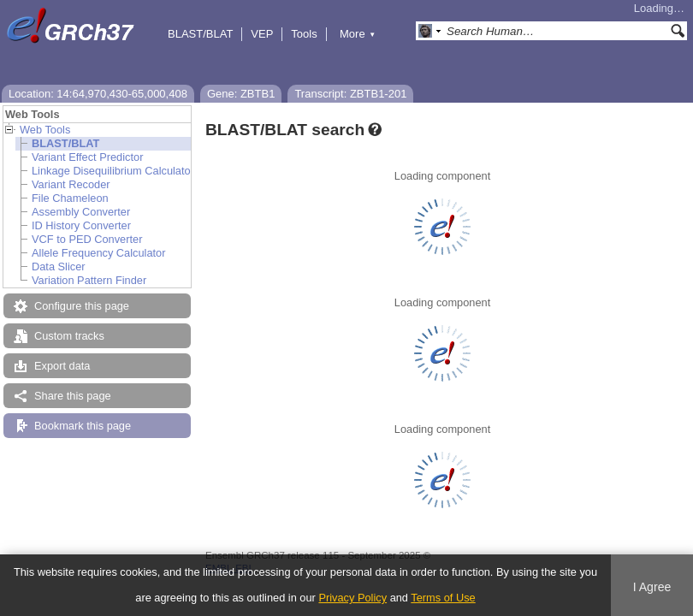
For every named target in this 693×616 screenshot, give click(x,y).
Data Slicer (59, 267)
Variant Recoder (71, 184)
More (358, 34)
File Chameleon (70, 198)
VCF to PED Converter (87, 239)
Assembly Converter (81, 212)
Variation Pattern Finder (89, 280)
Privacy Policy (352, 598)
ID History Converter (81, 225)
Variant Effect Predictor (87, 157)
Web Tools (45, 130)
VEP (262, 34)
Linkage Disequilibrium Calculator (113, 171)
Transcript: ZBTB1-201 (350, 94)
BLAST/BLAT (200, 34)
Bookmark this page (83, 426)
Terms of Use (443, 598)
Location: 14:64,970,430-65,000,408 (98, 94)
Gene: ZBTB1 (241, 94)
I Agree (652, 587)
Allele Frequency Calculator (98, 253)
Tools (304, 34)
